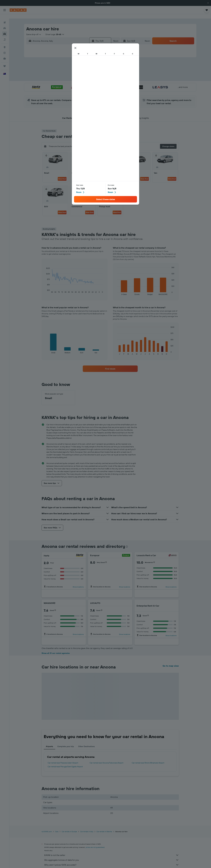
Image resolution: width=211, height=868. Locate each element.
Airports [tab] (49, 742)
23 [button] (101, 81)
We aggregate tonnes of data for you (112, 856)
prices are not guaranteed (95, 843)
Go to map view (171, 661)
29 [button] (95, 87)
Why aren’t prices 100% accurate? (112, 860)
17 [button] (62, 81)
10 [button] (62, 75)
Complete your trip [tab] (66, 742)
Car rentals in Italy (87, 827)
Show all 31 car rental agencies (56, 649)
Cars (57, 827)
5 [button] (75, 68)
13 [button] (82, 75)
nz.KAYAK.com (47, 827)
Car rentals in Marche (104, 827)
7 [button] (88, 68)
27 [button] (82, 87)
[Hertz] (80, 551)
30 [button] (101, 87)
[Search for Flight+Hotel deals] (5, 35)
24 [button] (62, 87)
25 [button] (69, 87)
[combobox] (34, 30)
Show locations (78, 583)
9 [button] (101, 68)
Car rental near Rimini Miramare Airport (148, 758)
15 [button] (95, 75)
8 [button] (95, 68)
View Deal (62, 174)
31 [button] (62, 94)
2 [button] (101, 62)
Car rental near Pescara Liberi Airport (63, 758)
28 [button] (88, 87)
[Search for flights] (5, 18)
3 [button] (62, 68)
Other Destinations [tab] (86, 742)
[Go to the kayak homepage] (18, 10)
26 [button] (75, 87)
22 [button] (95, 81)
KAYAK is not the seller (112, 851)
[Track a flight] (5, 49)
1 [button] (95, 62)
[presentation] (127, 542)
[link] (110, 364)
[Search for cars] (5, 30)
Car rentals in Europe (69, 827)
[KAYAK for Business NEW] (5, 54)
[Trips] (5, 62)
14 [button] (88, 75)
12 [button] (75, 75)
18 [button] (69, 81)
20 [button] (82, 81)
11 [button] (69, 75)
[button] (208, 3)
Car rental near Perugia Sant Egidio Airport (65, 762)
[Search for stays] (5, 24)
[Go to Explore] (5, 43)
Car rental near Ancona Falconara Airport (107, 758)
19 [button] (75, 81)
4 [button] (69, 68)
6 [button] (82, 68)
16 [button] (101, 75)
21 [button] (88, 81)
